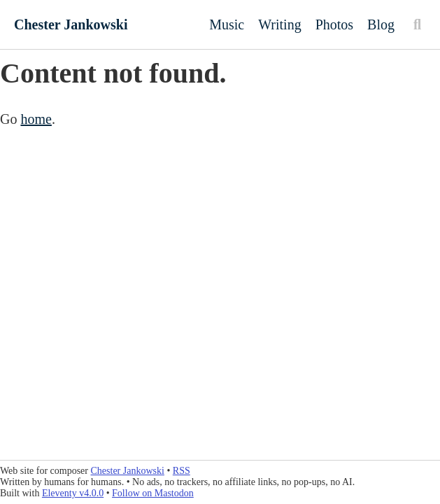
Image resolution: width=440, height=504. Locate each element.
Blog (381, 24)
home (36, 119)
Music (227, 24)
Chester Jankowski (71, 24)
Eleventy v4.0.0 (73, 493)
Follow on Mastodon (153, 493)
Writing (279, 24)
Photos (334, 24)
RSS (182, 471)
